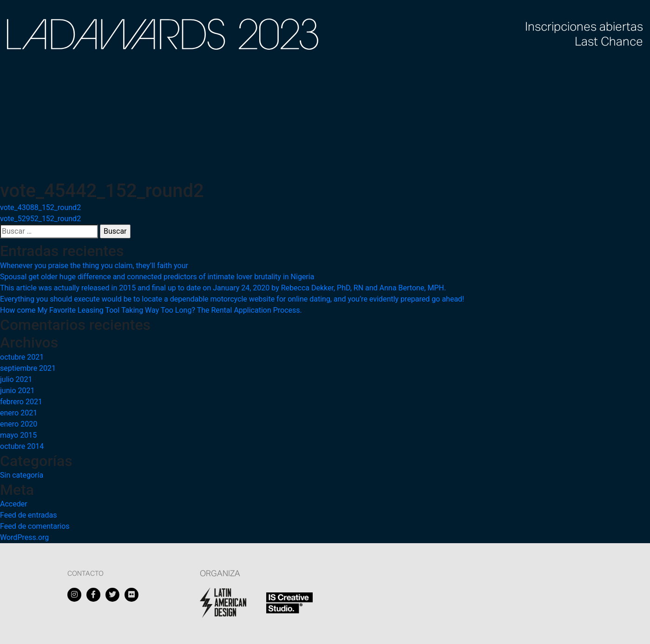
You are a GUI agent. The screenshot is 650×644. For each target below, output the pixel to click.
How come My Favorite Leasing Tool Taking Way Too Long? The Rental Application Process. (151, 310)
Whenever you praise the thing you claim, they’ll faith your (94, 266)
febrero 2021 (21, 402)
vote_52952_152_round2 (40, 219)
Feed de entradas (28, 515)
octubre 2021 (22, 357)
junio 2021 (17, 391)
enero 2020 (19, 424)
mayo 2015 (18, 435)
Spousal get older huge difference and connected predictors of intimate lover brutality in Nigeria (157, 277)
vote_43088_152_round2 (40, 207)
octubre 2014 (22, 446)
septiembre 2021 (28, 368)
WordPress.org (24, 537)
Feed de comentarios (35, 526)
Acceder (14, 504)
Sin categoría (22, 475)
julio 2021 (16, 379)
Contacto (85, 574)
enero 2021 (19, 413)
